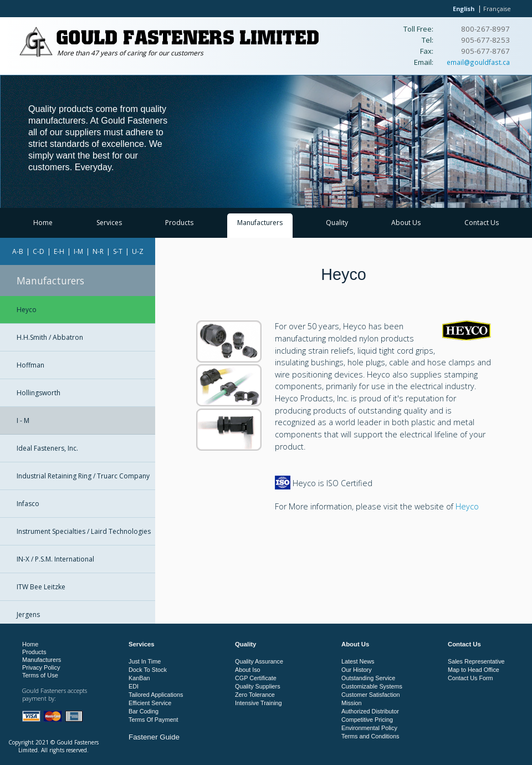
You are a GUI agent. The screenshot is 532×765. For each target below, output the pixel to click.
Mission (352, 703)
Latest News (358, 661)
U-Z (138, 251)
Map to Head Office (474, 670)
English (464, 9)
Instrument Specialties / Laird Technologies (84, 531)
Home (43, 223)
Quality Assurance (259, 661)
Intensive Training (259, 703)
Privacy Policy (41, 667)
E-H (59, 251)
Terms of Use (40, 675)
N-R (98, 251)
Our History (357, 670)
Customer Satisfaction (371, 695)
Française (497, 9)
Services (109, 223)
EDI (134, 686)
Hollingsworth (39, 393)
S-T (118, 251)
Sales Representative (476, 661)
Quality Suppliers (258, 686)
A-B (18, 251)
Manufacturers (260, 223)
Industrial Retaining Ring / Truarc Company (83, 476)
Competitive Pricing (367, 720)
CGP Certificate (256, 678)
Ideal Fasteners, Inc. (47, 448)
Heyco (27, 310)
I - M (23, 420)
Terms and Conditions (370, 736)
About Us (406, 223)
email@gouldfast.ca (478, 62)
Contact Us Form (470, 678)
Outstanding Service (368, 678)
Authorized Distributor (370, 711)
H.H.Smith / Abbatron (50, 337)
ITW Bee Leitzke (41, 587)
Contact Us (482, 223)
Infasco (28, 504)
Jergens (28, 614)
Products (179, 223)
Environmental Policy (369, 728)
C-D (39, 251)
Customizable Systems (372, 686)
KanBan (139, 678)
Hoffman (30, 365)
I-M (78, 251)
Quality (337, 223)
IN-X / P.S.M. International (55, 559)
